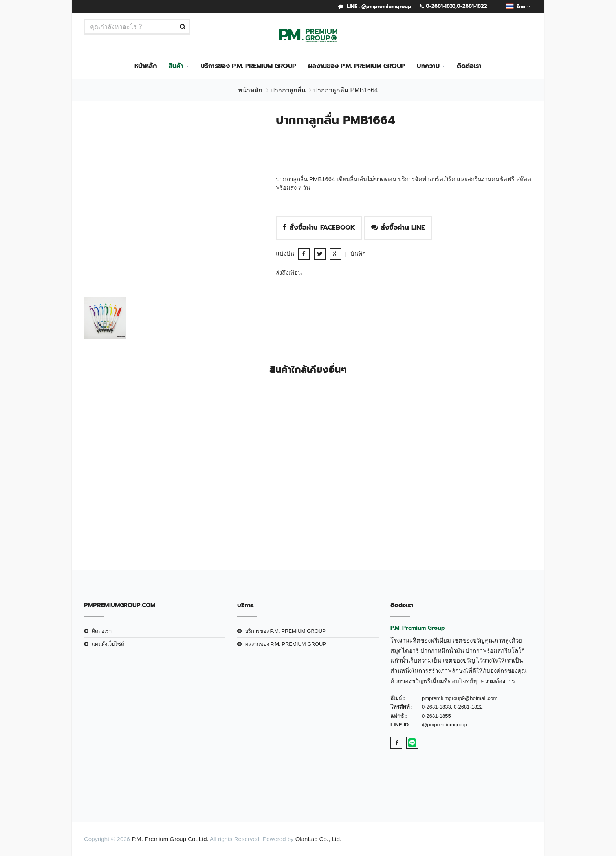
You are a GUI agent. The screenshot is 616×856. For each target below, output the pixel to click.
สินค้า (176, 66)
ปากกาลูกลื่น (288, 90)
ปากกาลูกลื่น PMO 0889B (365, 499)
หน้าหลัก (146, 66)
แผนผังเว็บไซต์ (108, 644)
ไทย (518, 6)
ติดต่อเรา (469, 66)
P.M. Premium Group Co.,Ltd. (170, 839)
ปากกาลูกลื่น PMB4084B (136, 499)
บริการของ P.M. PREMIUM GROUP (248, 66)
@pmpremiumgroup (445, 725)
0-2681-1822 (472, 6)
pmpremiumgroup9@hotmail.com (460, 698)
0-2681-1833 (441, 6)
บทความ (428, 66)
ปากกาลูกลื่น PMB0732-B (480, 499)
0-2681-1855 (436, 716)
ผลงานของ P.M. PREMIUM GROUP (357, 66)
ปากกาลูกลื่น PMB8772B (251, 499)
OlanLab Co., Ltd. (319, 839)
